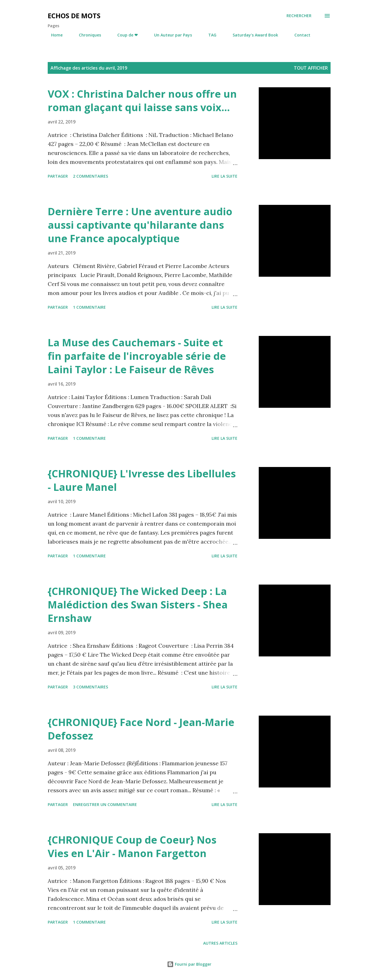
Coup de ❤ (124, 35)
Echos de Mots (74, 16)
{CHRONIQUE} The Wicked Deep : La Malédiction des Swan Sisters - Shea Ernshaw (138, 605)
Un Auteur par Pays (170, 35)
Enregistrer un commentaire (105, 804)
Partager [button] (58, 176)
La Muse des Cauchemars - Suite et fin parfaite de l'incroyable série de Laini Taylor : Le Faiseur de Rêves (137, 356)
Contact (299, 35)
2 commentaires (91, 176)
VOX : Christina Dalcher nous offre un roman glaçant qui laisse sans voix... (142, 101)
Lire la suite (224, 176)
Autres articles (220, 943)
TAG (209, 35)
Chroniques (87, 35)
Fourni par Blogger (189, 964)
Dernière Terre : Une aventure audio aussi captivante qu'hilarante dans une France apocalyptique (140, 225)
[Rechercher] (299, 16)
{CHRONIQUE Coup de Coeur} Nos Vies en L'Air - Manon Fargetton (132, 847)
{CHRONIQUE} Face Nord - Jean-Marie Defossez (141, 729)
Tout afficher (311, 68)
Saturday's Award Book (252, 35)
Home (53, 35)
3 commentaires (91, 687)
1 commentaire (89, 307)
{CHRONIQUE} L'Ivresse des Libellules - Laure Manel (142, 480)
